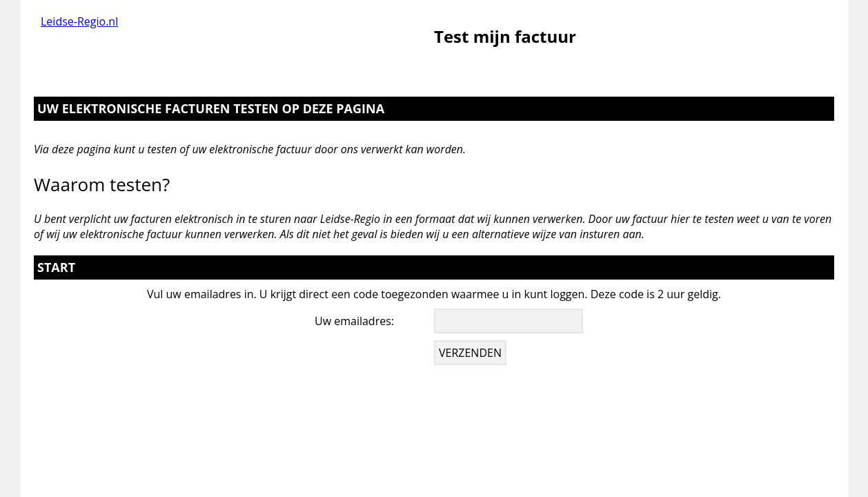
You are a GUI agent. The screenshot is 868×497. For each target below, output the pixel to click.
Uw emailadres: (354, 321)
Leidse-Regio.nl (79, 21)
